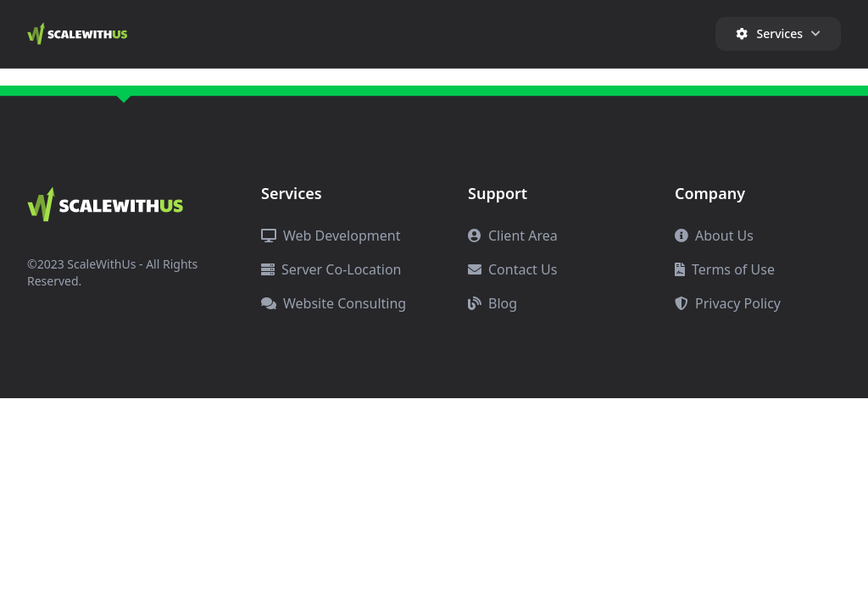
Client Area (513, 236)
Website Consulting (334, 303)
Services (778, 33)
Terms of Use (725, 269)
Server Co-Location (331, 269)
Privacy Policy (728, 303)
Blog (492, 303)
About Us (714, 236)
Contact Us (512, 269)
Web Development (331, 236)
